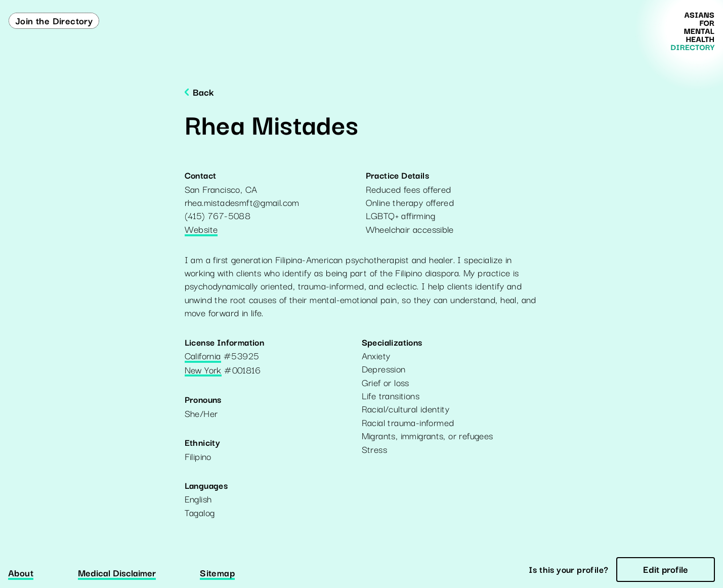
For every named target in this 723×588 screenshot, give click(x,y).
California (203, 356)
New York (203, 370)
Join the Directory (54, 20)
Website (201, 230)
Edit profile (666, 569)
